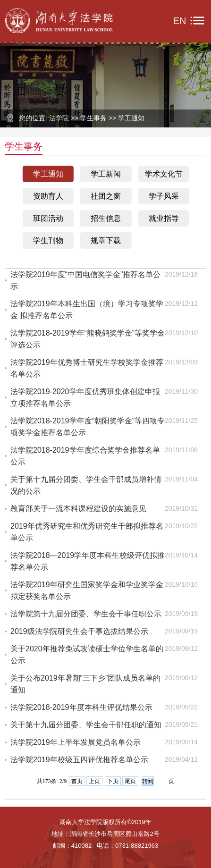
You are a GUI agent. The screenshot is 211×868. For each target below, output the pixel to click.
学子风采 (164, 196)
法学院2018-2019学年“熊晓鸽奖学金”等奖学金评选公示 (88, 339)
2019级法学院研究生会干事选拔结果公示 (79, 631)
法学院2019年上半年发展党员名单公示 (76, 742)
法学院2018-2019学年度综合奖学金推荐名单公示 (85, 456)
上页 (94, 781)
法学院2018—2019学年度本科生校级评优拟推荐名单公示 (88, 561)
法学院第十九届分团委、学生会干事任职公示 (86, 614)
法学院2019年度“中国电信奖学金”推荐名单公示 (85, 280)
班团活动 (48, 218)
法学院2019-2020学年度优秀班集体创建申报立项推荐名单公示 (85, 397)
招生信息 (106, 218)
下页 (113, 781)
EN (180, 21)
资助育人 (48, 196)
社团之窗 (106, 196)
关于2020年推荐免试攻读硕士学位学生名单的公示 (87, 655)
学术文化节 (164, 174)
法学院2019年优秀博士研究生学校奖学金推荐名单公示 (87, 368)
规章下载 (106, 240)
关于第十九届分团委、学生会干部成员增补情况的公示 (86, 485)
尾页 (130, 781)
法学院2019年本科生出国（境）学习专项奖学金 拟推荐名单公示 (87, 310)
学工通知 (48, 174)
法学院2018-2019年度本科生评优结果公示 (81, 707)
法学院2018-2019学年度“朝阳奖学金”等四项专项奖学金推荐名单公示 (88, 427)
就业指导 (164, 218)
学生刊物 (48, 240)
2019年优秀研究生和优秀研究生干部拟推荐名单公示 (87, 532)
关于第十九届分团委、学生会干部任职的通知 (86, 725)
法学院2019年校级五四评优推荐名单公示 (79, 760)
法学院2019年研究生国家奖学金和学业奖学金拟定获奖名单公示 (87, 590)
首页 (77, 781)
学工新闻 (106, 174)
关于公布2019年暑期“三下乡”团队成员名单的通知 (85, 684)
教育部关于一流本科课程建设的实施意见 (78, 509)
